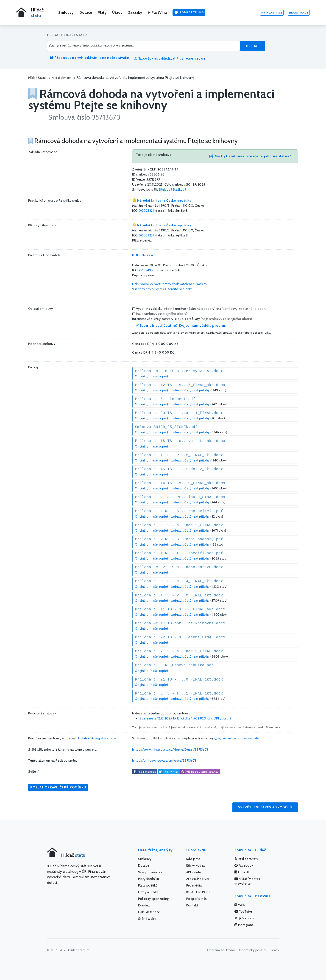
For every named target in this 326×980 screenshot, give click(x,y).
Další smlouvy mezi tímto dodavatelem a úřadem (170, 284)
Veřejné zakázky (150, 872)
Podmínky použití (252, 950)
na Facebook (148, 772)
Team (275, 950)
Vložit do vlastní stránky (199, 772)
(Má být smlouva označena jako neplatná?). (252, 156)
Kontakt (192, 905)
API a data (194, 872)
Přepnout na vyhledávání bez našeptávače (90, 58)
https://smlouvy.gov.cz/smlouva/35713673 (164, 760)
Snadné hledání (191, 58)
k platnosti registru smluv (97, 738)
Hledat (253, 46)
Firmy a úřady (148, 892)
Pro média (194, 885)
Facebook (244, 865)
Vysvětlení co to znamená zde (237, 738)
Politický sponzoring (153, 899)
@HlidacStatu (246, 859)
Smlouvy (66, 12)
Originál (141, 376)
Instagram (244, 925)
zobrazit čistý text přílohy (190, 390)
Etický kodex (196, 865)
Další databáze (149, 912)
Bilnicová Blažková (172, 189)
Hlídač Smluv (61, 78)
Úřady (117, 12)
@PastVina (245, 918)
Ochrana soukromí (221, 950)
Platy (102, 12)
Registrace (299, 12)
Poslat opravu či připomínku (58, 787)
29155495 (146, 270)
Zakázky (135, 12)
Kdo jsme (194, 859)
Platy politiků (148, 885)
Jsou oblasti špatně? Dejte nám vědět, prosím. (181, 325)
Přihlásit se (272, 12)
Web (240, 905)
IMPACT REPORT (199, 892)
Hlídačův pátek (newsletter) (247, 881)
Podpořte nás (189, 13)
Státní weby (147, 919)
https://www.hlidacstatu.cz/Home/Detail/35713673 (170, 749)
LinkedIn (243, 872)
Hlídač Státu (37, 78)
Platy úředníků (149, 879)
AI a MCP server (198, 879)
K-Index (144, 905)
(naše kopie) (159, 376)
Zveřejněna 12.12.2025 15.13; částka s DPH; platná (185, 718)
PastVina (157, 12)
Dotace (86, 12)
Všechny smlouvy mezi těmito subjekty (162, 289)
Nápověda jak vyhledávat (155, 58)
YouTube (243, 911)
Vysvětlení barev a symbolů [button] (265, 807)
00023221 (146, 211)
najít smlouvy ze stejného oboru (242, 309)
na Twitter (171, 772)
